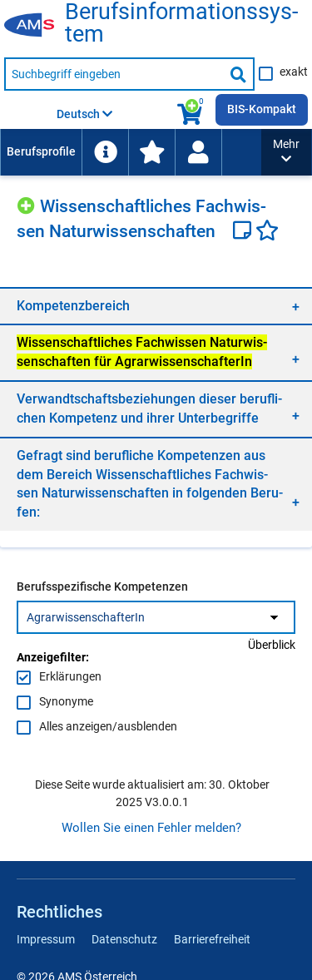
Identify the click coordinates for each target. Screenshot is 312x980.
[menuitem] (41, 152)
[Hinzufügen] (28, 203)
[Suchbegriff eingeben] (114, 74)
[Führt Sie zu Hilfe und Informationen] (105, 152)
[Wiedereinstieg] (198, 152)
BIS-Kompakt (262, 109)
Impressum (46, 939)
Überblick (272, 645)
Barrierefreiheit (212, 939)
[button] (286, 152)
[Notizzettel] (244, 232)
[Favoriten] (267, 232)
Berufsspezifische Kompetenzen (102, 587)
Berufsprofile (41, 151)
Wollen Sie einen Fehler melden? (151, 828)
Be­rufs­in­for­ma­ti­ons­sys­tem (181, 23)
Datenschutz (124, 939)
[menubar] (131, 152)
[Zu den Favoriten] (151, 152)
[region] (156, 306)
